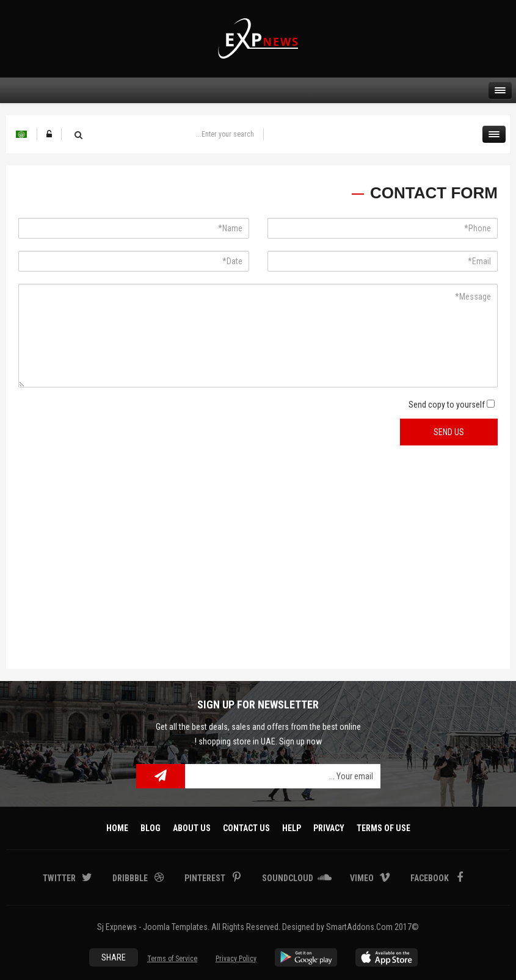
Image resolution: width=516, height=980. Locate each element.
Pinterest (206, 878)
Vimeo (363, 878)
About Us (192, 828)
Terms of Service (172, 959)
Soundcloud (289, 878)
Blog (151, 828)
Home (117, 828)
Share (114, 957)
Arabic (21, 134)
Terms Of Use (383, 828)
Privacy (329, 828)
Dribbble (131, 878)
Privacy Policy (236, 959)
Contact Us (246, 828)
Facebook (431, 878)
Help (292, 828)
